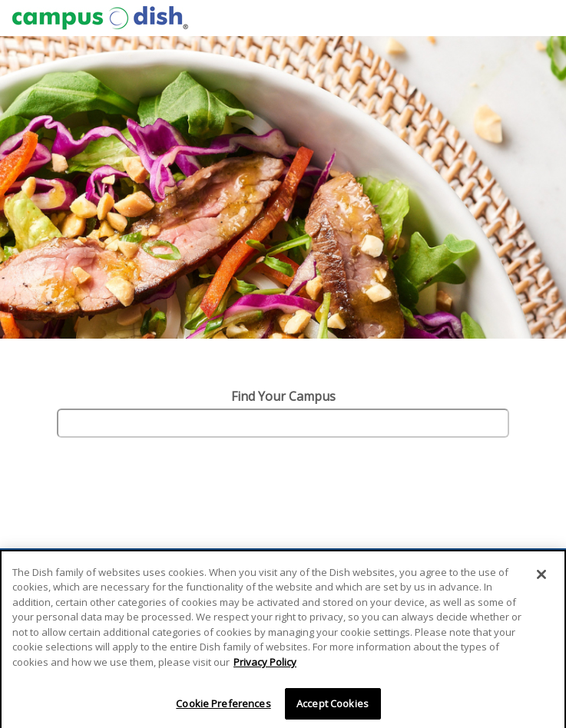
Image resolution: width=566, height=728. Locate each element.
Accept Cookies (333, 707)
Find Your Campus (283, 396)
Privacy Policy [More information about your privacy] (265, 666)
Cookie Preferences (223, 707)
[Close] (541, 578)
